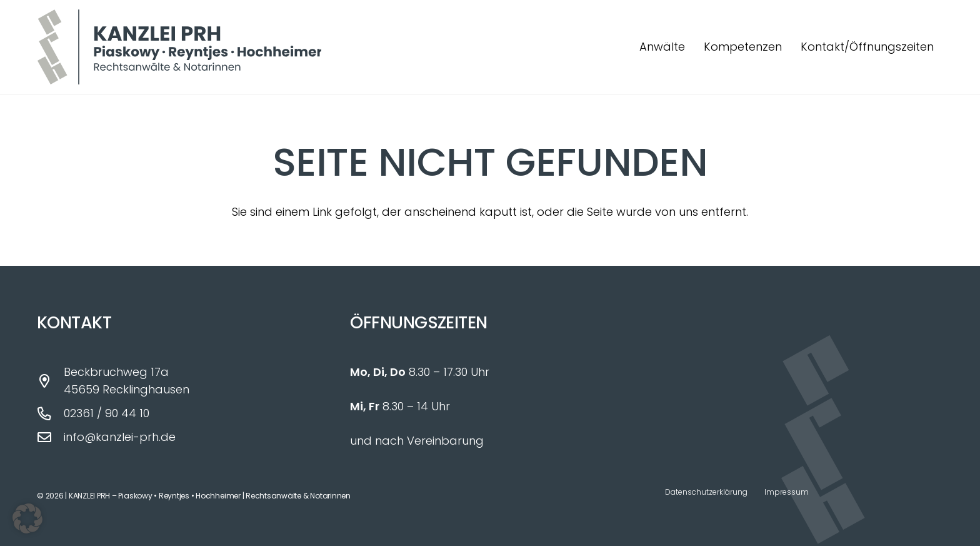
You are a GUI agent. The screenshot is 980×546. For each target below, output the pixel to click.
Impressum (787, 492)
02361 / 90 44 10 (107, 413)
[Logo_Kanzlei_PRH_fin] (179, 47)
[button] (27, 518)
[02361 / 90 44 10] (50, 414)
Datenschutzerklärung (706, 492)
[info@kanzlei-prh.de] (50, 438)
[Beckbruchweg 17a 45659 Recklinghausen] (50, 382)
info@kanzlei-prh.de (120, 437)
